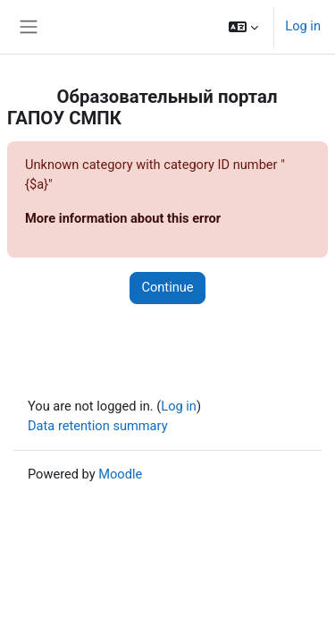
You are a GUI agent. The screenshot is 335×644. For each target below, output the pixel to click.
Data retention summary (98, 426)
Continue (167, 287)
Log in (303, 26)
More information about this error (123, 218)
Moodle (120, 474)
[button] (243, 27)
